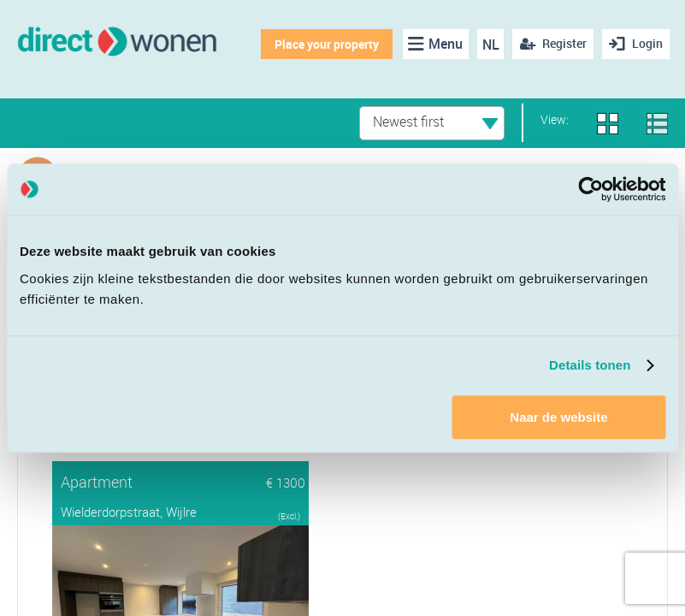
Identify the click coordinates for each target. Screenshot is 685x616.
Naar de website (558, 417)
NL (491, 44)
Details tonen (590, 365)
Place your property (327, 44)
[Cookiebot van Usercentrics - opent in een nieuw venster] (591, 189)
